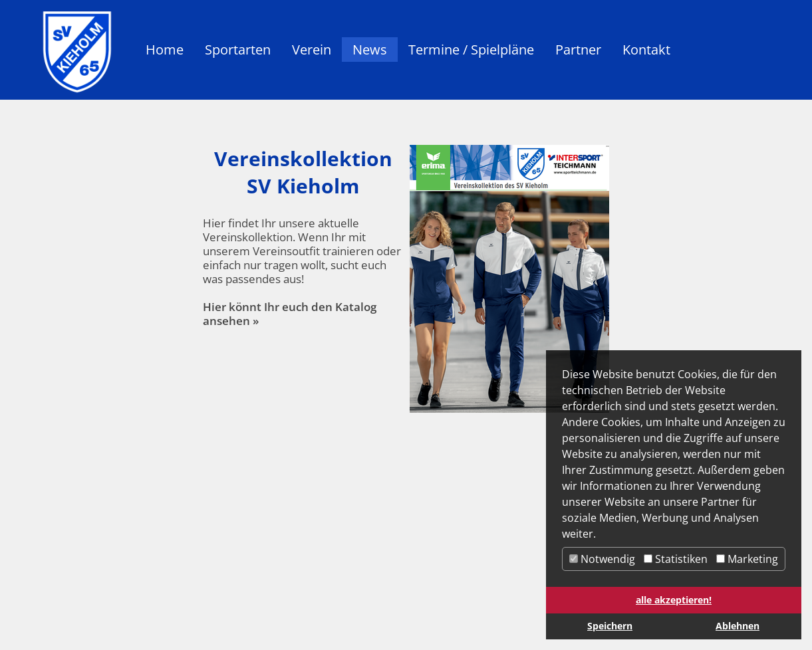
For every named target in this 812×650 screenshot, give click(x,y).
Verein (312, 50)
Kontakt (646, 50)
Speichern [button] (610, 626)
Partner (578, 50)
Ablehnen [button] (738, 626)
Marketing (747, 559)
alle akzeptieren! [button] (674, 600)
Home (165, 50)
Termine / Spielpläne (471, 50)
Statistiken (676, 559)
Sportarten (238, 50)
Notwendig (602, 559)
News (370, 50)
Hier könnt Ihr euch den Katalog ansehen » (290, 314)
